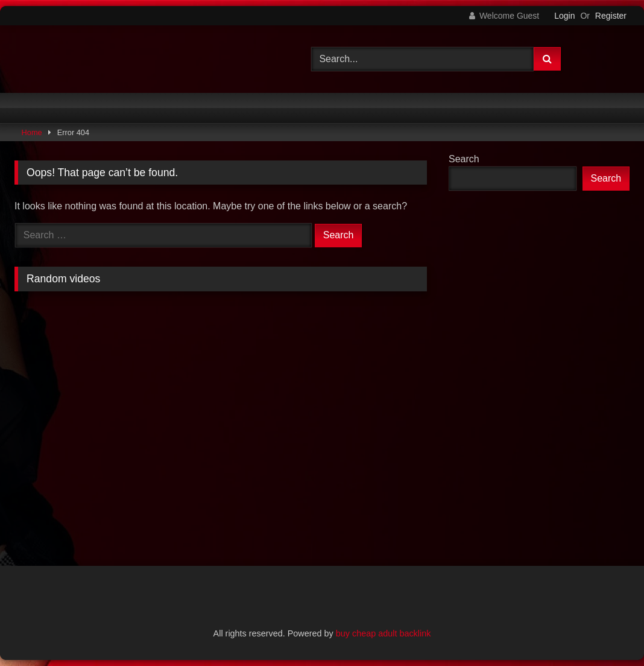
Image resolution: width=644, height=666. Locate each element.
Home (32, 132)
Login (564, 16)
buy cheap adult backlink (384, 633)
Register (611, 16)
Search (464, 159)
